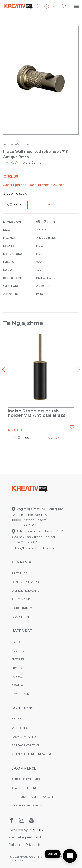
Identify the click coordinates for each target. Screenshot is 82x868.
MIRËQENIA (19, 728)
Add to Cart (55, 438)
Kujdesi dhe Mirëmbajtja (31, 754)
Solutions (23, 708)
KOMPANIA (21, 562)
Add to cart (53, 205)
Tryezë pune (21, 694)
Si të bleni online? (26, 779)
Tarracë (18, 677)
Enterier (18, 659)
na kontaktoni (23, 608)
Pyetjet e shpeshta (27, 805)
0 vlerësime (32, 162)
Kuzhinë (18, 651)
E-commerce (24, 768)
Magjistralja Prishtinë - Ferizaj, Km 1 (38, 509)
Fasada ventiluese (26, 737)
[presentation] (3, 370)
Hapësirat (22, 631)
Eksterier (19, 668)
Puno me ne (21, 599)
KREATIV (36, 830)
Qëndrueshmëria (25, 582)
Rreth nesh (20, 573)
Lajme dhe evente (25, 591)
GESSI (26, 144)
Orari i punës (22, 617)
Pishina (17, 685)
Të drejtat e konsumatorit (33, 797)
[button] (55, 7)
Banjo (17, 642)
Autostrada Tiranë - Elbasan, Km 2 (37, 531)
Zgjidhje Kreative (25, 745)
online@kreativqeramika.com (33, 548)
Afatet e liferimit (25, 788)
